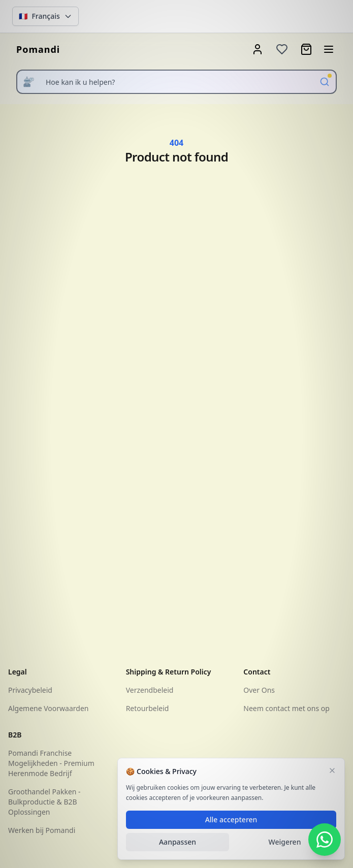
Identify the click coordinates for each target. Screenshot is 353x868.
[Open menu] (329, 49)
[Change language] (45, 16)
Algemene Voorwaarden (48, 708)
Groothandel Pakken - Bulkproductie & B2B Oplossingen (44, 802)
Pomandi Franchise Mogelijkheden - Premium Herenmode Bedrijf (51, 763)
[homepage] (38, 50)
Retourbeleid (148, 708)
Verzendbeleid (150, 690)
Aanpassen (178, 842)
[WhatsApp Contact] (325, 840)
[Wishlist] (282, 49)
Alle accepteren (231, 819)
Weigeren (285, 842)
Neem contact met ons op (286, 708)
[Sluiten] (332, 770)
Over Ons (259, 690)
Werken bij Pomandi (42, 830)
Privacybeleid (30, 690)
